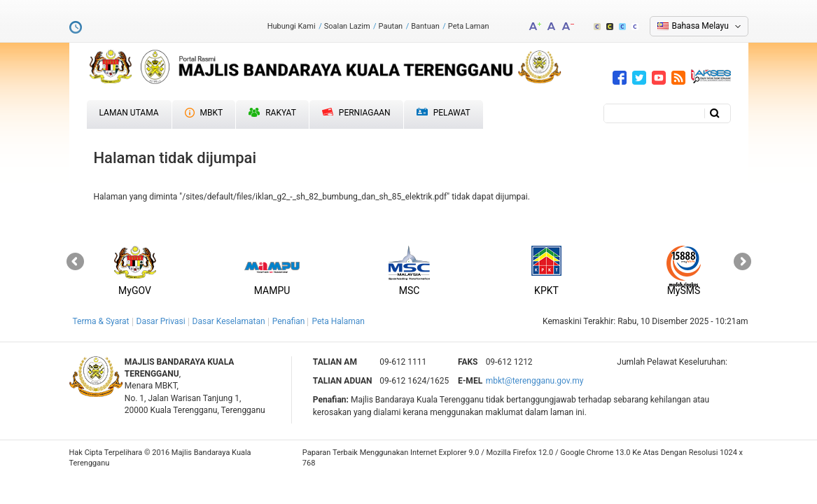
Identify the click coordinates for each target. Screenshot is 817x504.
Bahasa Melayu (700, 26)
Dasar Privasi (161, 321)
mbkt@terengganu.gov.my (535, 381)
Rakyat (272, 113)
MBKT (204, 113)
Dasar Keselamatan (229, 321)
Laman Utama (129, 113)
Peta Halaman (338, 321)
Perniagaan (356, 113)
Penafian (289, 321)
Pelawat (444, 113)
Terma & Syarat (101, 321)
